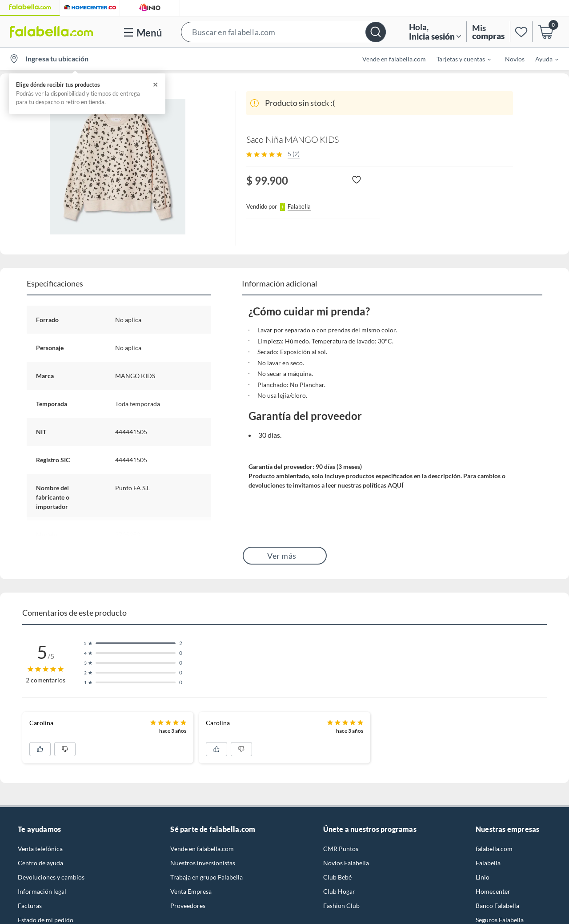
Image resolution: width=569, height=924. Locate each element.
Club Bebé (337, 877)
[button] (283, 32)
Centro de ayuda (40, 863)
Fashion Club (341, 906)
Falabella (488, 863)
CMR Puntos (341, 849)
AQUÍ (395, 485)
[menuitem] (458, 59)
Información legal (42, 891)
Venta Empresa (191, 891)
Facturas (30, 906)
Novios (515, 59)
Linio (483, 877)
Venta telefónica (40, 849)
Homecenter (493, 891)
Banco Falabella (497, 906)
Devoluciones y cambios (51, 877)
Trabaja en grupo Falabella (206, 877)
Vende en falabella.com (394, 59)
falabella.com (494, 849)
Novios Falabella (346, 863)
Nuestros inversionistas (203, 863)
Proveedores (188, 906)
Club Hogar (339, 891)
